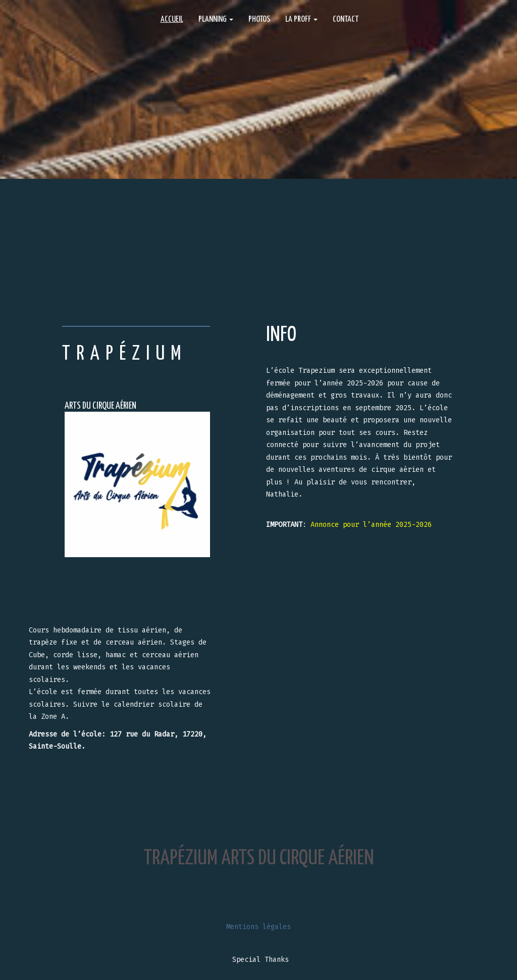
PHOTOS (259, 19)
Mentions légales (258, 927)
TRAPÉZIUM (125, 354)
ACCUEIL (172, 19)
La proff (301, 19)
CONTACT (346, 19)
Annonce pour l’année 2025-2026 (371, 525)
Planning (216, 19)
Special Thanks (261, 960)
